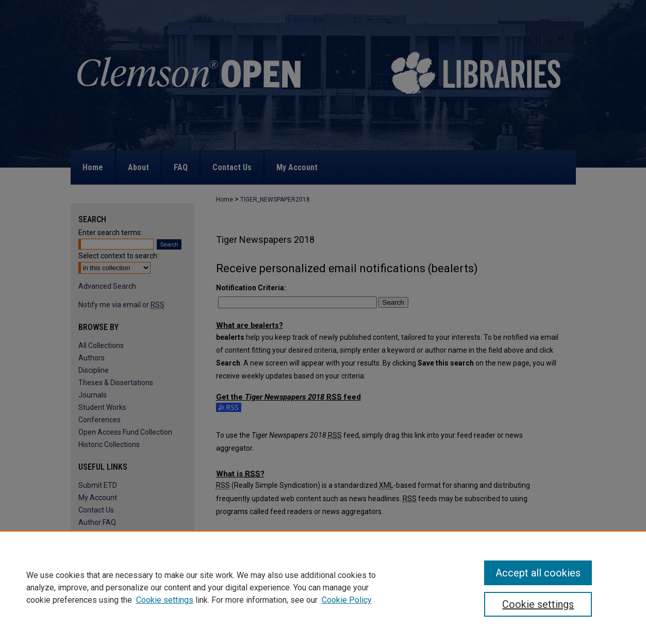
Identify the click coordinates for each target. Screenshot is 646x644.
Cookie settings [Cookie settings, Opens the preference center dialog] (538, 604)
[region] (323, 587)
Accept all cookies (538, 573)
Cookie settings (165, 600)
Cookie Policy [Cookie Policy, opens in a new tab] (347, 600)
